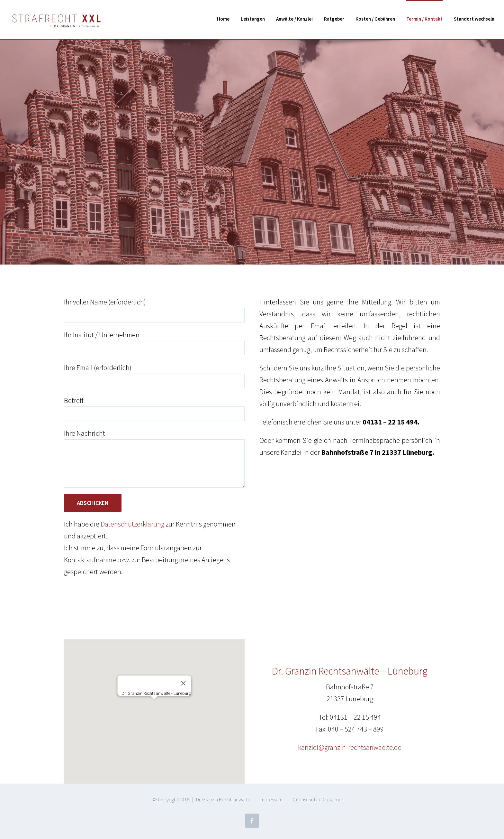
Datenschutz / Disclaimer (317, 799)
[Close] (183, 683)
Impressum (271, 799)
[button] (154, 705)
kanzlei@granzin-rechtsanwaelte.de (350, 747)
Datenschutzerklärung (132, 524)
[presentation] (113, 597)
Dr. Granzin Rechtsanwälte (223, 799)
